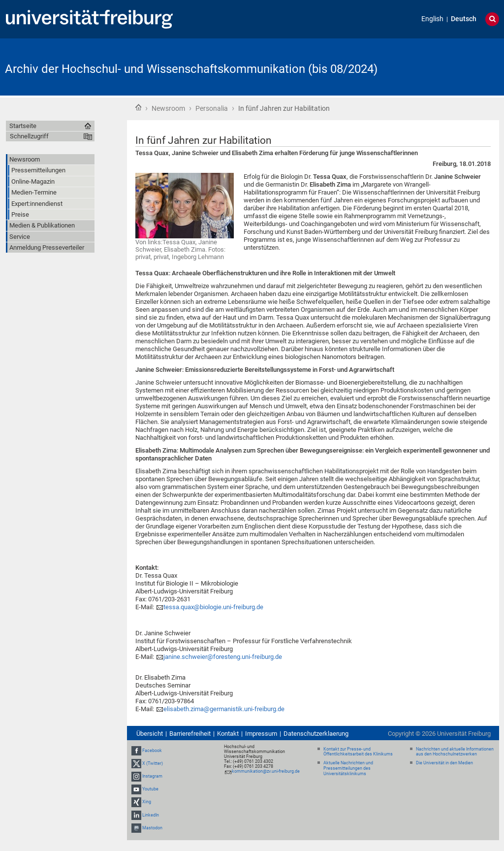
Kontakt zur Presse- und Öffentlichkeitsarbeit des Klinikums (358, 752)
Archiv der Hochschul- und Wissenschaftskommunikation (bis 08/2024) (191, 69)
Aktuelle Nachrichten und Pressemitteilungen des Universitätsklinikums (348, 768)
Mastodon (152, 828)
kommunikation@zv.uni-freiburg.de (266, 771)
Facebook (152, 751)
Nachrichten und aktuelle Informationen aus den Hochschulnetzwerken (455, 752)
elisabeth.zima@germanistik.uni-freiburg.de (224, 709)
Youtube (150, 789)
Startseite (138, 107)
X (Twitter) (153, 763)
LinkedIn (151, 815)
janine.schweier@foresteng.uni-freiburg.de (223, 657)
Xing (147, 802)
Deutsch (464, 19)
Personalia (212, 108)
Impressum (261, 734)
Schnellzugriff (29, 136)
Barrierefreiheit (190, 734)
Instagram (152, 776)
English (432, 19)
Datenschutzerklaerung (316, 734)
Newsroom (168, 108)
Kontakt (228, 734)
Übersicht (150, 734)
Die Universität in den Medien (444, 763)
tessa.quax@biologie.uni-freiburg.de (213, 607)
